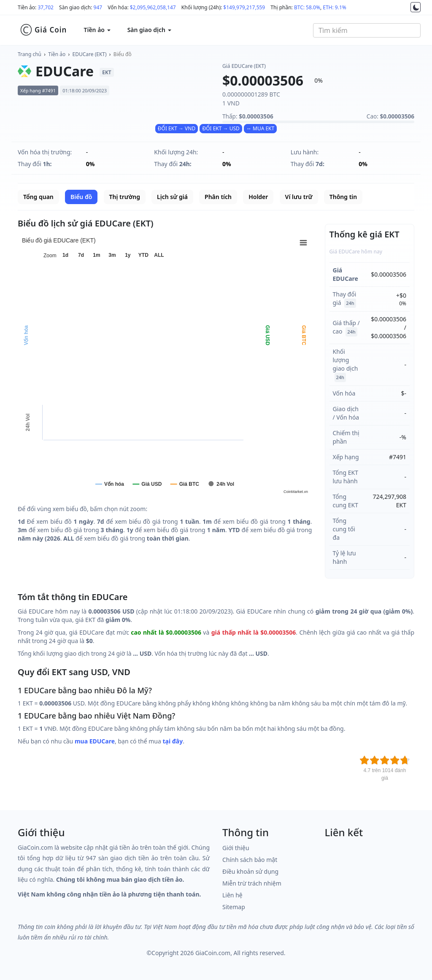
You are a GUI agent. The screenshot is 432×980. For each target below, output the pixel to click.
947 (98, 7)
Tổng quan (38, 197)
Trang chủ (30, 54)
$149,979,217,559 (244, 7)
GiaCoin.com (213, 953)
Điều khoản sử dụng (250, 871)
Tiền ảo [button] (97, 30)
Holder (258, 197)
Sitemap (234, 907)
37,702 (46, 7)
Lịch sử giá (172, 197)
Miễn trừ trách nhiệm (252, 883)
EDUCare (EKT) (90, 54)
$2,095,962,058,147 (153, 7)
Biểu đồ (123, 54)
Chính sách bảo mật (250, 860)
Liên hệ (232, 895)
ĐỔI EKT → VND (177, 128)
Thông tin (343, 197)
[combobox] (367, 30)
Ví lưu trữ (299, 197)
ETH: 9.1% (335, 7)
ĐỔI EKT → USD (221, 128)
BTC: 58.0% (307, 7)
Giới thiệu (236, 848)
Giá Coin (43, 30)
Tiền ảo (57, 54)
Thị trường (125, 197)
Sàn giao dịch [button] (149, 30)
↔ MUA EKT (260, 128)
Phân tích (218, 197)
